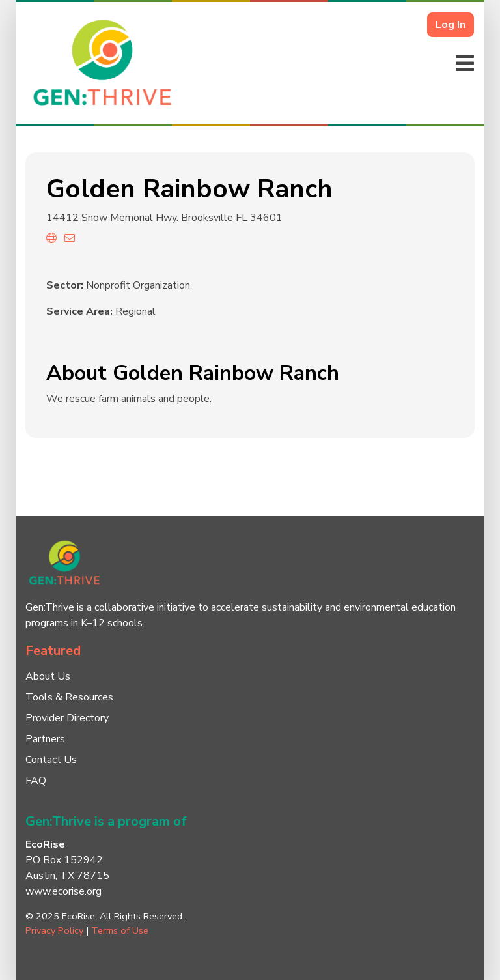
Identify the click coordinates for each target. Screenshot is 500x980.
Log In (451, 25)
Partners (45, 739)
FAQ (36, 781)
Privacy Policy (54, 930)
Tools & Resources (69, 697)
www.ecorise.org (63, 891)
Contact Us (51, 760)
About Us (48, 676)
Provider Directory (67, 718)
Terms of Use (120, 930)
